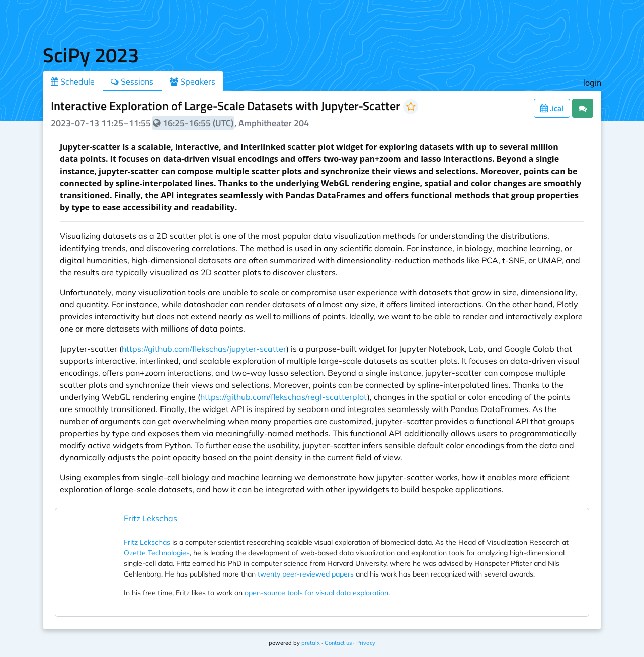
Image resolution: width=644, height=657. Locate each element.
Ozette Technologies (157, 553)
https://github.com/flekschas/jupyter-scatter (204, 349)
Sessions (132, 81)
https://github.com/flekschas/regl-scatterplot (284, 397)
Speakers (192, 81)
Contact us (338, 643)
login (592, 83)
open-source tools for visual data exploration (316, 593)
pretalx (311, 643)
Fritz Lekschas (150, 518)
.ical (552, 108)
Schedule (73, 81)
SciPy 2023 (91, 55)
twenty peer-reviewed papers (306, 574)
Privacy (366, 643)
